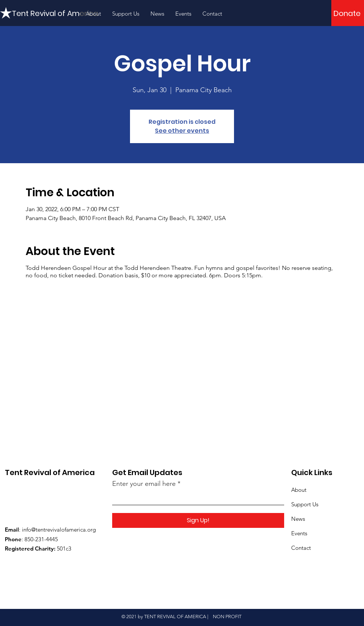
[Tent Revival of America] (55, 13)
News (298, 519)
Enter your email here (144, 484)
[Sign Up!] (198, 520)
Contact (301, 548)
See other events (182, 131)
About (299, 490)
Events (299, 533)
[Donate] (347, 13)
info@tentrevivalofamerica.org (59, 530)
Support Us (305, 504)
